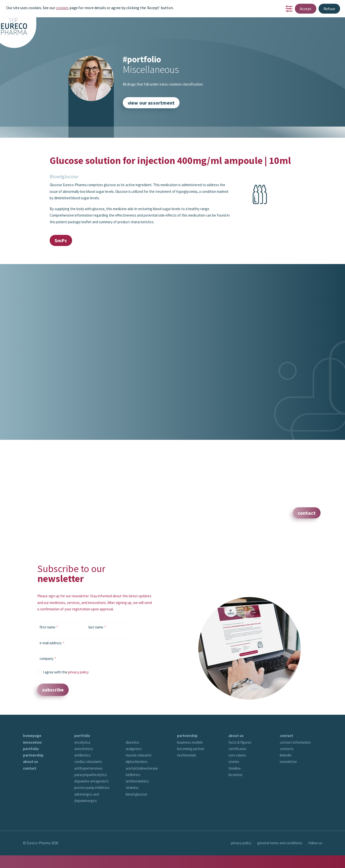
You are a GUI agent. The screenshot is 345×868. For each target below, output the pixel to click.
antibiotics (82, 755)
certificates (237, 749)
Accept (306, 9)
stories (234, 762)
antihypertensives (88, 768)
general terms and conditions (280, 843)
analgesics (134, 749)
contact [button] (307, 513)
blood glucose (136, 794)
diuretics (132, 742)
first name (49, 627)
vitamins (132, 788)
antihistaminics (137, 781)
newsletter (288, 762)
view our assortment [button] (151, 103)
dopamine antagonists (91, 781)
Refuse (329, 9)
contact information (295, 742)
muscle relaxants (139, 755)
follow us (315, 843)
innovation (32, 742)
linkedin (286, 755)
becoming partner (191, 749)
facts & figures (240, 742)
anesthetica (84, 749)
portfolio (31, 749)
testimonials (187, 755)
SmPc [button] (61, 240)
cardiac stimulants (88, 762)
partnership (33, 755)
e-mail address (52, 643)
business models (190, 742)
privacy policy (78, 672)
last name (97, 627)
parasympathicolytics (91, 775)
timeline (235, 768)
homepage (32, 736)
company (48, 658)
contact (30, 768)
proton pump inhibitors (92, 788)
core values (237, 755)
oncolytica (82, 742)
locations (235, 775)
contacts (287, 749)
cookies (62, 8)
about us (30, 762)
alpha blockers (137, 762)
